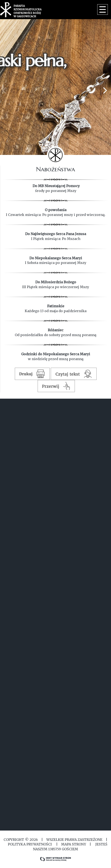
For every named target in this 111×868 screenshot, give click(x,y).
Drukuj (32, 374)
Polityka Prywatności (30, 844)
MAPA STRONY (74, 844)
